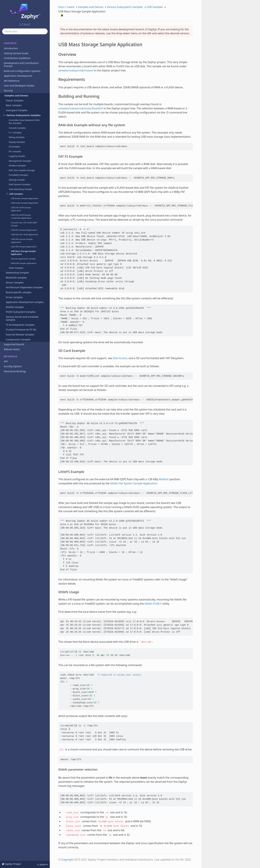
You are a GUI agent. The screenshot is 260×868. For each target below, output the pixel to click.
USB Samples (15, 194)
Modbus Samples (17, 165)
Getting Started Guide (16, 53)
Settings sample (17, 180)
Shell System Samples (19, 184)
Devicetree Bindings (15, 371)
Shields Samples (15, 307)
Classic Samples (15, 100)
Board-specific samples (19, 292)
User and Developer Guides (19, 86)
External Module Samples (20, 335)
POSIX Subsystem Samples (21, 312)
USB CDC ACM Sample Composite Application (21, 216)
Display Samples (17, 142)
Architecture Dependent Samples (24, 287)
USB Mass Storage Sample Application (23, 253)
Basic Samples (14, 105)
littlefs (163, 479)
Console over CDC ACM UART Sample (24, 224)
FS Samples (14, 147)
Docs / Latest (66, 7)
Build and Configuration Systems (22, 71)
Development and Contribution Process (21, 65)
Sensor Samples (15, 283)
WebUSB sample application (24, 263)
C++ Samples (15, 133)
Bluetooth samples (16, 278)
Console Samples (17, 128)
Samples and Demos (15, 95)
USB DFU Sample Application (24, 230)
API (6, 361)
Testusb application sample (23, 259)
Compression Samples (18, 339)
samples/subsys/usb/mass (75, 70)
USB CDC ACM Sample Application (21, 209)
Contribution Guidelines (17, 58)
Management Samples (20, 161)
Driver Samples (14, 297)
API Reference (12, 81)
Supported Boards (14, 344)
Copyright (67, 860)
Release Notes (12, 349)
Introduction (11, 48)
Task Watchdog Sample (20, 189)
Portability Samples (18, 175)
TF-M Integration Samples (20, 325)
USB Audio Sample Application (25, 198)
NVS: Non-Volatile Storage (22, 170)
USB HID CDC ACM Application (25, 234)
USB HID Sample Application (24, 247)
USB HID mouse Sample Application (22, 241)
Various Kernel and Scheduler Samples (22, 318)
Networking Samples (17, 273)
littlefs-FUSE (152, 604)
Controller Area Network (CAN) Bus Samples (24, 122)
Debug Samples (16, 137)
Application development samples (25, 302)
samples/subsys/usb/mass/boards (80, 108)
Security (8, 91)
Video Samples (16, 268)
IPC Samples (15, 151)
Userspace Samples (17, 110)
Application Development (18, 76)
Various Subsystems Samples (22, 115)
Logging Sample (17, 156)
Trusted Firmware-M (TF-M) (21, 330)
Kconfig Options (13, 366)
